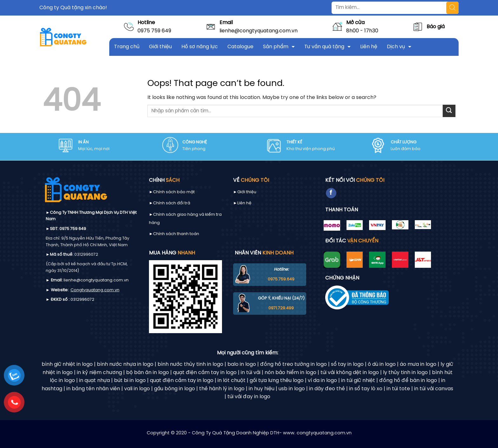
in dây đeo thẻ (327, 389)
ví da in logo (322, 381)
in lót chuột (232, 381)
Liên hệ (369, 47)
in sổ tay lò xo (366, 389)
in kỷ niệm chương (99, 373)
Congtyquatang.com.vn (95, 290)
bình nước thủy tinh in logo (190, 364)
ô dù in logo (382, 364)
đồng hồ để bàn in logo (408, 381)
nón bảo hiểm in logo (290, 373)
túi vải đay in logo (249, 397)
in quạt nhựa (94, 381)
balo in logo (242, 364)
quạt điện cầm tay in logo (205, 373)
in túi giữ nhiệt (358, 381)
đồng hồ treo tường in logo (293, 364)
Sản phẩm (276, 47)
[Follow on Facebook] (331, 193)
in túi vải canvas (434, 389)
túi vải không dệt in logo (350, 373)
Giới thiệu (160, 47)
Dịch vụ (396, 47)
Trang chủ (127, 47)
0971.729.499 (281, 308)
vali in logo (137, 389)
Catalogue (240, 47)
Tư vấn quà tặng (324, 47)
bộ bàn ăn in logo (148, 373)
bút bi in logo (130, 381)
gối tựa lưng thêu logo (277, 381)
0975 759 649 (154, 31)
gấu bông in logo (175, 389)
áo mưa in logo (418, 364)
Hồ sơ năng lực (200, 47)
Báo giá (436, 27)
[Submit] (449, 111)
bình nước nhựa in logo (125, 364)
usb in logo (292, 389)
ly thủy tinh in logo (405, 373)
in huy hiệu (262, 389)
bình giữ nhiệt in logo (67, 364)
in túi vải (251, 373)
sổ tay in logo (347, 364)
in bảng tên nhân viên (93, 389)
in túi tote (398, 389)
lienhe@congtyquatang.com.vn (259, 31)
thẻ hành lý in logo (222, 389)
